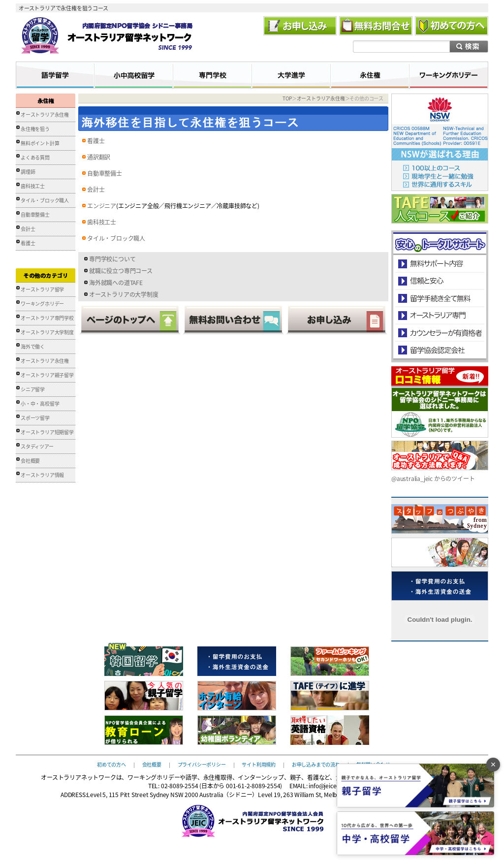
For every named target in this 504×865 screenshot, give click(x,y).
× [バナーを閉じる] (493, 765)
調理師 (28, 172)
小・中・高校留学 (40, 403)
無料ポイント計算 (40, 143)
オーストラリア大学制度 (47, 332)
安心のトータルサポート (440, 264)
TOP (287, 98)
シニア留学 (33, 389)
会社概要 (30, 461)
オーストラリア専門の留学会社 (439, 315)
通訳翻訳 (99, 157)
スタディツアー (37, 446)
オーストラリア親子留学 (47, 375)
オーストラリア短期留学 (47, 432)
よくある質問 (35, 157)
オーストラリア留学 (42, 289)
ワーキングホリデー (42, 304)
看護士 (28, 243)
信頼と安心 (440, 281)
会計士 (28, 229)
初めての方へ (111, 764)
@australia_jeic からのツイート (433, 479)
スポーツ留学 (35, 418)
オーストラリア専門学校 (47, 318)
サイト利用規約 (259, 764)
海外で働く (33, 346)
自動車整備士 (35, 214)
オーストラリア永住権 (45, 114)
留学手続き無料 (439, 298)
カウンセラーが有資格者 (439, 333)
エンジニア (102, 206)
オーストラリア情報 (42, 475)
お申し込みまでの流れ (316, 764)
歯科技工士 (33, 186)
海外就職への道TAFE (116, 283)
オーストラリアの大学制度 (124, 294)
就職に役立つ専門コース (121, 271)
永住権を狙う (35, 129)
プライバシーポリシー (202, 764)
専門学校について (112, 259)
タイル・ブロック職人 (45, 200)
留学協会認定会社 (439, 350)
